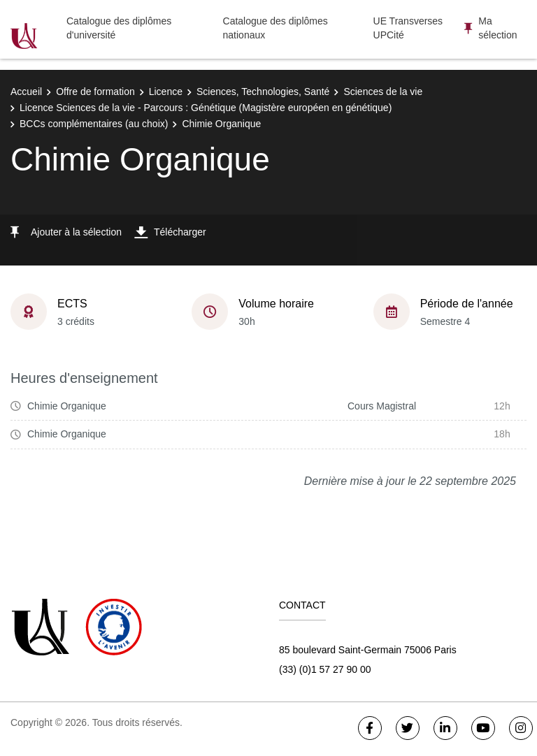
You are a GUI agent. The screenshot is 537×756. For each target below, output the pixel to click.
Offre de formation (95, 92)
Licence (166, 92)
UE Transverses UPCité (408, 28)
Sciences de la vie (383, 92)
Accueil (26, 92)
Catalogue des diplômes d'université (119, 28)
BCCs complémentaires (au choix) (94, 124)
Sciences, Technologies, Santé (263, 92)
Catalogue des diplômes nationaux (275, 28)
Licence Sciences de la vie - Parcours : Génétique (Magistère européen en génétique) (206, 108)
